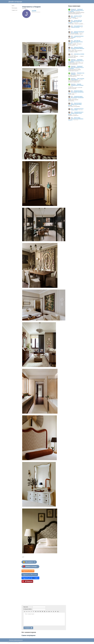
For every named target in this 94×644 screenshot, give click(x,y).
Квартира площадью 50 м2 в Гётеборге (77, 85)
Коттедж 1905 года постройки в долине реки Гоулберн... (75, 21)
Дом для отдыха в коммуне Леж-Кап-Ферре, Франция (75, 104)
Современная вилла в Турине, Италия (77, 109)
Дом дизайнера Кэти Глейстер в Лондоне (77, 27)
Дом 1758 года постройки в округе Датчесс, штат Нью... (76, 42)
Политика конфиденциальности (16, 640)
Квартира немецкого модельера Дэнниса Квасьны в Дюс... (76, 48)
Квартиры (24, 9)
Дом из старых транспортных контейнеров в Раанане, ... (76, 119)
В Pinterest (29, 581)
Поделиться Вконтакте (30, 574)
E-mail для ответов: (28, 609)
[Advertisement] (76, 143)
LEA (72, 16)
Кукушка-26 (73, 9)
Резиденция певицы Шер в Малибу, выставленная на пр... (76, 92)
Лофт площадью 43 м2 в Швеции (78, 79)
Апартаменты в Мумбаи (79, 54)
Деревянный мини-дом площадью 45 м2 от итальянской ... (76, 10)
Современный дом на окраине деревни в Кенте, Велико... (76, 113)
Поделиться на (30, 578)
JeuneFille (34, 11)
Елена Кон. (73, 60)
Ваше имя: (26, 607)
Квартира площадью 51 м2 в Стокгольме (77, 32)
